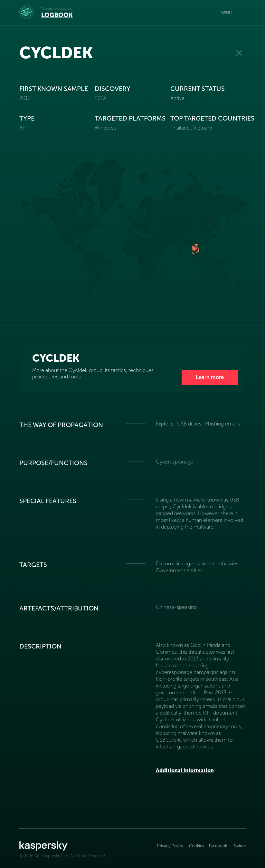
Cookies (197, 846)
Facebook (218, 846)
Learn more (210, 377)
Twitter (240, 846)
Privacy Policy (171, 846)
